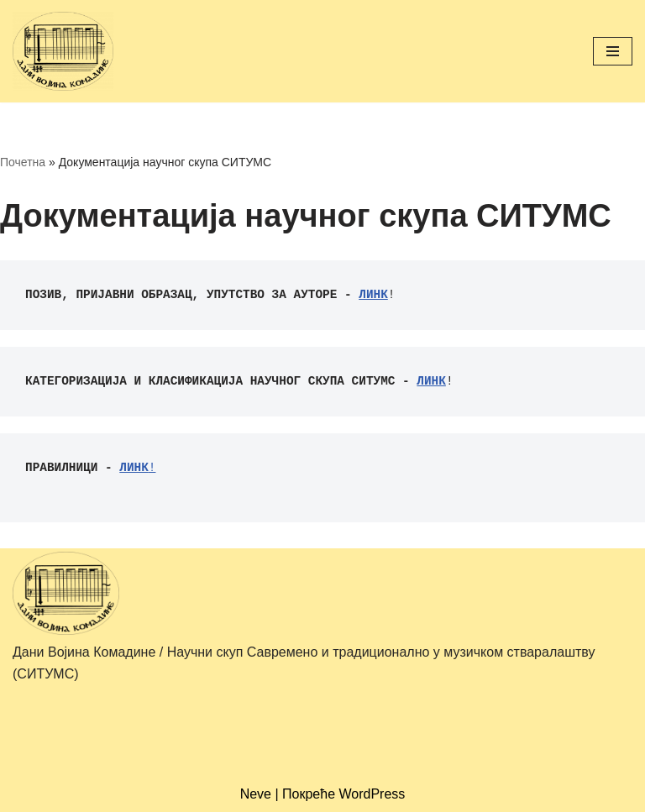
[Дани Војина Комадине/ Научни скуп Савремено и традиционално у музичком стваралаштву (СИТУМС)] (63, 51)
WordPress (372, 794)
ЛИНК (373, 295)
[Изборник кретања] (613, 51)
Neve (256, 794)
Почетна (23, 162)
